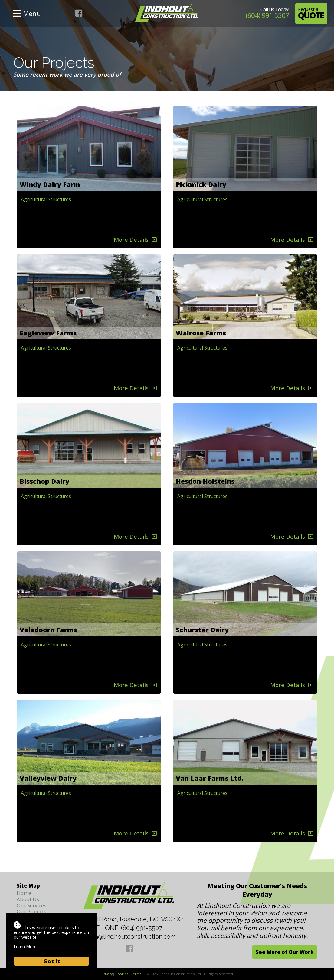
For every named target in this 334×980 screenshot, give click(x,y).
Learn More (25, 947)
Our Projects (31, 912)
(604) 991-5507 (267, 15)
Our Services (31, 905)
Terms (136, 974)
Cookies (122, 974)
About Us (28, 899)
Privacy (107, 974)
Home (24, 893)
